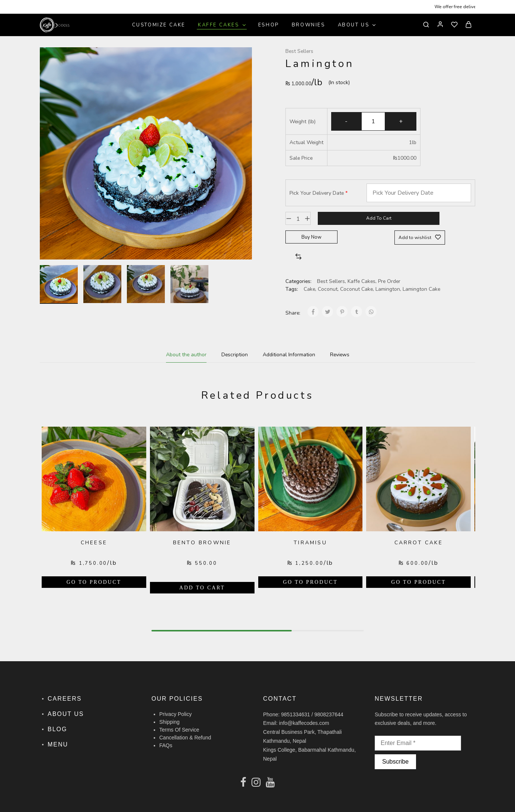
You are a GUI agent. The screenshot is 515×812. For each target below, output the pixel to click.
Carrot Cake (419, 543)
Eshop (269, 25)
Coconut (328, 289)
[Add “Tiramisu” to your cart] (311, 582)
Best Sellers (299, 51)
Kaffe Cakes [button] (222, 25)
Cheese (94, 543)
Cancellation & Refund (185, 738)
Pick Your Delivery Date (317, 193)
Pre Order (389, 281)
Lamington (388, 289)
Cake (309, 289)
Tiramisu (310, 543)
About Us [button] (357, 25)
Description (235, 355)
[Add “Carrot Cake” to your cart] (418, 582)
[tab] (186, 355)
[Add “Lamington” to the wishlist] (420, 238)
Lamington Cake (421, 289)
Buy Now (311, 237)
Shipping (169, 722)
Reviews (340, 355)
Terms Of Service (179, 730)
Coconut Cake (356, 289)
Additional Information (289, 355)
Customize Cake (159, 25)
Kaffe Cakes (362, 281)
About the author (186, 355)
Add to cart (379, 218)
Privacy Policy (175, 714)
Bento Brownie (202, 543)
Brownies (308, 25)
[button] (298, 257)
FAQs (166, 745)
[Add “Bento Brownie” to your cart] (202, 588)
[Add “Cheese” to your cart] (94, 582)
